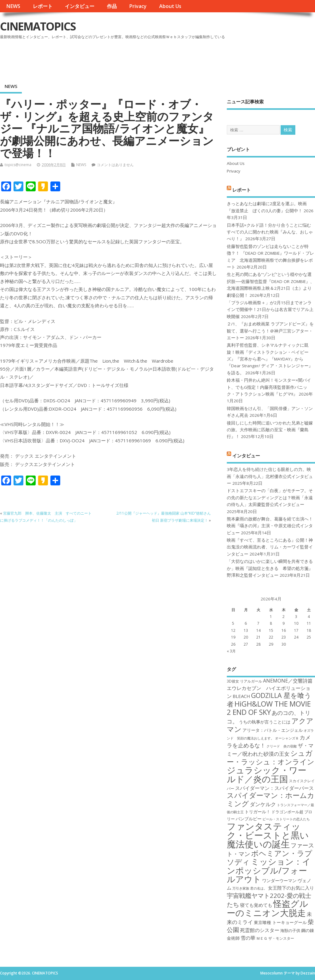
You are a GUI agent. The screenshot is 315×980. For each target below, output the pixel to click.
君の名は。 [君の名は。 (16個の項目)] (259, 888)
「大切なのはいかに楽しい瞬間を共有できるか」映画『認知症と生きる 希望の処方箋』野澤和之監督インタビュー (270, 568)
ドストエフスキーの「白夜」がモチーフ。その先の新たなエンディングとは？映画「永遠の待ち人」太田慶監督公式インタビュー (270, 498)
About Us (170, 6)
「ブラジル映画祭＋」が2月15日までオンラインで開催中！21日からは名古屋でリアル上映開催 (270, 310)
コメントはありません (115, 165)
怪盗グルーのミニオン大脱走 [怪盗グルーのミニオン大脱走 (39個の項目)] (268, 908)
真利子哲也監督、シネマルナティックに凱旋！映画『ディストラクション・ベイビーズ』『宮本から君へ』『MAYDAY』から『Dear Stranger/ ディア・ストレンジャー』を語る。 (270, 359)
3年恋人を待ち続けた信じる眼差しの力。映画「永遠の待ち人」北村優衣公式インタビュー (270, 476)
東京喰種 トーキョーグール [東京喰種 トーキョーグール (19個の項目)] (280, 922)
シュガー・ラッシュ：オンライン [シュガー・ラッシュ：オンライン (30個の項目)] (271, 757)
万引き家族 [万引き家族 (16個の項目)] (241, 888)
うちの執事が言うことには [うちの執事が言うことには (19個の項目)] (265, 722)
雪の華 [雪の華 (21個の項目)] (248, 938)
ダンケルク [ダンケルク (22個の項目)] (263, 804)
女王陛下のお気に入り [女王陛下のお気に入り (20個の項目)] (291, 888)
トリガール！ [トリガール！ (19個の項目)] (258, 812)
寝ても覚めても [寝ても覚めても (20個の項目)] (256, 905)
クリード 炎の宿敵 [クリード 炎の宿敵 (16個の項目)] (282, 746)
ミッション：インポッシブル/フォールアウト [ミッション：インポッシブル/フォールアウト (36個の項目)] (269, 870)
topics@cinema (18, 165)
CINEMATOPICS (38, 26)
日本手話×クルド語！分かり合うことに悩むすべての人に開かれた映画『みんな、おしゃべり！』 (270, 232)
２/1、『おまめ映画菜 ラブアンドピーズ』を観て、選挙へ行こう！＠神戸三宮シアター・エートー (270, 331)
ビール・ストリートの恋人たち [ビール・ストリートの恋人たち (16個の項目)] (286, 819)
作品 (112, 6)
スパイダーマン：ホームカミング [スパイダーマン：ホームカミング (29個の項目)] (271, 799)
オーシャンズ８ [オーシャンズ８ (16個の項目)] (287, 738)
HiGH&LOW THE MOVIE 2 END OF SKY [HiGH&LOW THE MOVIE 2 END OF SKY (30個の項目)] (269, 708)
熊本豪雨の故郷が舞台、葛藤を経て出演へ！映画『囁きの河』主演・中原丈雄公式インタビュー (270, 526)
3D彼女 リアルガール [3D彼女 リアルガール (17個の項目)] (244, 681)
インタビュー (80, 6)
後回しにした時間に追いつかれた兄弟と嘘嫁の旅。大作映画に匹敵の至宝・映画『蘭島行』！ (270, 430)
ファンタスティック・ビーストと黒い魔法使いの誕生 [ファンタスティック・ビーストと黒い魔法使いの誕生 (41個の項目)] (268, 835)
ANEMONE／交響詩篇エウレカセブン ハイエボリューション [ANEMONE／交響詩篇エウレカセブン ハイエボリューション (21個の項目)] (270, 689)
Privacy (138, 6)
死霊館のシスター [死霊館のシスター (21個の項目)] (260, 930)
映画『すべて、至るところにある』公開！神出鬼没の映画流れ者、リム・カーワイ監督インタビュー (270, 547)
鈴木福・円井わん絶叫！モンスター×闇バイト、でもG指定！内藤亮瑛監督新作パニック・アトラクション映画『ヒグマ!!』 (269, 387)
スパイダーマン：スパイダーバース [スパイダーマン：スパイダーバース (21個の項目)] (274, 788)
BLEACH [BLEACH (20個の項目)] (241, 696)
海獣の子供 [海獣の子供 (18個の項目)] (290, 930)
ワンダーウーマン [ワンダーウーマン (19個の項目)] (279, 880)
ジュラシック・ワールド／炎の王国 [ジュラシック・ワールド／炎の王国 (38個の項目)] (267, 774)
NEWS (13, 6)
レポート (43, 6)
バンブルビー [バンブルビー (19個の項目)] (249, 819)
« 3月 (231, 651)
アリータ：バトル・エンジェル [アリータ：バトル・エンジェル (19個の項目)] (273, 730)
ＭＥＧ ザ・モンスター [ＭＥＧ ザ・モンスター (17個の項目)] (275, 938)
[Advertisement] (198, 58)
